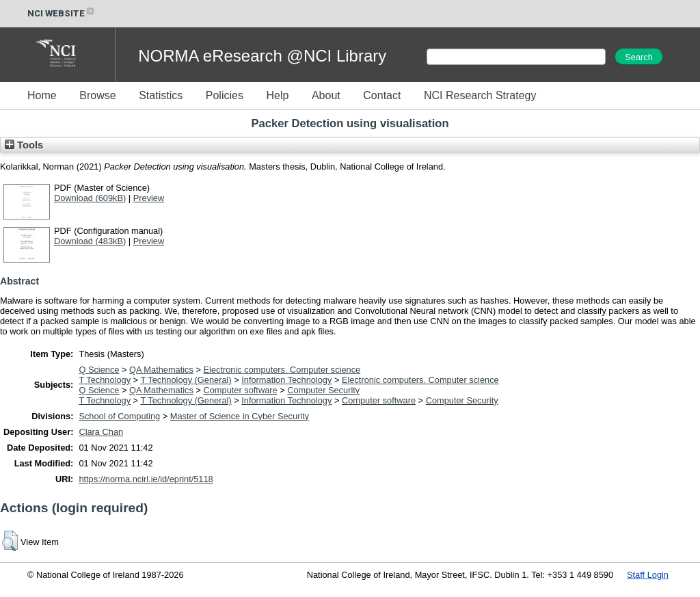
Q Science (99, 370)
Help (277, 95)
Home (42, 95)
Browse (97, 95)
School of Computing (119, 416)
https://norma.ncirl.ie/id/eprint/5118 (146, 479)
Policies (225, 95)
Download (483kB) (90, 241)
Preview (149, 198)
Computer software (241, 390)
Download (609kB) (90, 198)
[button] (10, 541)
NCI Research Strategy (480, 95)
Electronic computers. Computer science (282, 370)
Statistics (161, 95)
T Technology (105, 380)
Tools (24, 145)
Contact (382, 95)
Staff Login (648, 575)
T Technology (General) (186, 380)
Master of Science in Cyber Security (240, 416)
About (326, 95)
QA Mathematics (161, 370)
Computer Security (323, 390)
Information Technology (286, 380)
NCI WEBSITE (62, 13)
